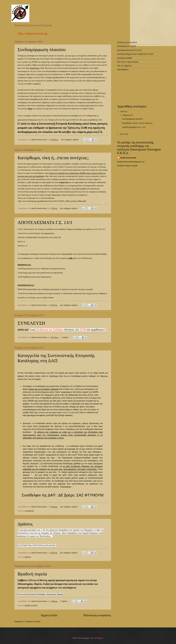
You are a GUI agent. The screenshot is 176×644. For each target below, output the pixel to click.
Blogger (100, 638)
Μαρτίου (126, 115)
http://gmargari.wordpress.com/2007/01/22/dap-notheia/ (47, 415)
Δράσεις (25, 524)
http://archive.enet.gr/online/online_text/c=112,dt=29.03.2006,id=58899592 (64, 412)
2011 (122, 134)
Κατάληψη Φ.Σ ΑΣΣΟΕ (127, 46)
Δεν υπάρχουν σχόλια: (70, 140)
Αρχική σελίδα (49, 615)
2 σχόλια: (64, 601)
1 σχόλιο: (65, 337)
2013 (122, 112)
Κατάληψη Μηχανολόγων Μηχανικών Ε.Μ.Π (135, 54)
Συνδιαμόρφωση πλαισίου (42, 49)
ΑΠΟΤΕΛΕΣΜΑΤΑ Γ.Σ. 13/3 (45, 222)
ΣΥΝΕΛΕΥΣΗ (31, 323)
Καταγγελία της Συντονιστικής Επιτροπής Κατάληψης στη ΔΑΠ (56, 358)
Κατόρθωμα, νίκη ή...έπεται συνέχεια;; (53, 158)
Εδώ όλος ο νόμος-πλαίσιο (128, 62)
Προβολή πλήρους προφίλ (128, 166)
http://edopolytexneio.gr (33, 33)
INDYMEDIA (123, 70)
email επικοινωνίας (128, 158)
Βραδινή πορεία (32, 574)
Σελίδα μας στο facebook (127, 42)
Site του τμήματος (124, 66)
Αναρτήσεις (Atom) (33, 621)
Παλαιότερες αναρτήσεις (97, 615)
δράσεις (28, 557)
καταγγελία (29, 511)
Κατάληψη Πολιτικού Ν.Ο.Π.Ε (130, 50)
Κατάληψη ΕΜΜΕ (125, 58)
